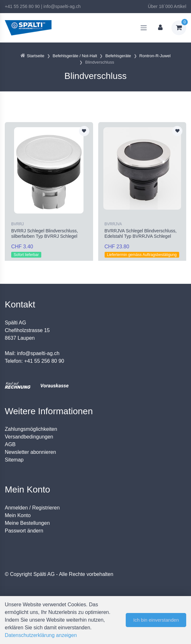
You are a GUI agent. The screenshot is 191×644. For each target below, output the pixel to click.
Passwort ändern (24, 531)
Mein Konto (18, 515)
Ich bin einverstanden (156, 620)
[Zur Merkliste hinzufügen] (84, 131)
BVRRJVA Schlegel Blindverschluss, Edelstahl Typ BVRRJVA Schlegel (141, 233)
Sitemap (14, 460)
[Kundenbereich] (160, 28)
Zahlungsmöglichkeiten (31, 429)
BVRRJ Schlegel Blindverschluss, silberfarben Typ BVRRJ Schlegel (45, 233)
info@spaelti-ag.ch (62, 6)
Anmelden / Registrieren (32, 508)
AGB (10, 444)
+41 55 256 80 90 (22, 6)
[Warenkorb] (179, 28)
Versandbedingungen (29, 437)
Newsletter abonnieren (30, 452)
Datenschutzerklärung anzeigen (41, 635)
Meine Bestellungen (27, 523)
